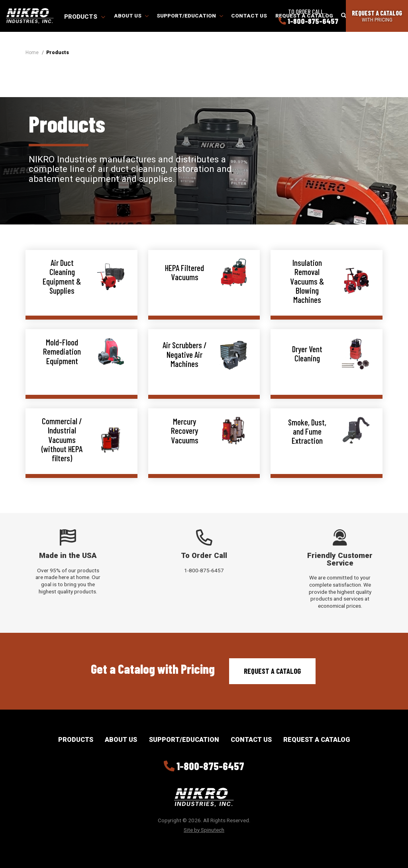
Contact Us (249, 16)
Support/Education (190, 16)
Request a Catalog (272, 671)
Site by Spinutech (204, 830)
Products (85, 17)
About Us (131, 16)
